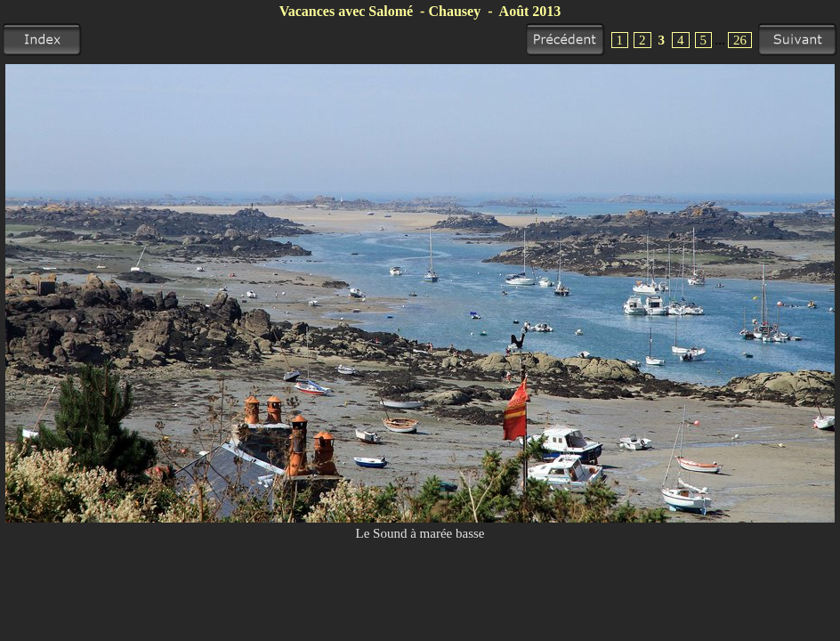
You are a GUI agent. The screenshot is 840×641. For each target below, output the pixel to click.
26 (740, 40)
